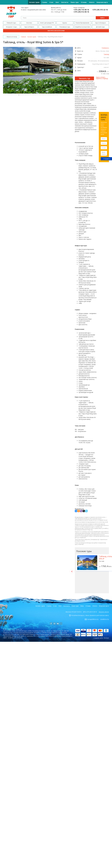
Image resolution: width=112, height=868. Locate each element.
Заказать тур (84, 78)
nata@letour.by (105, 619)
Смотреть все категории (56, 31)
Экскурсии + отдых (12, 27)
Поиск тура (75, 2)
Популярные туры (65, 27)
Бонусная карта (102, 2)
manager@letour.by (93, 619)
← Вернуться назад (11, 37)
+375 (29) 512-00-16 (81, 12)
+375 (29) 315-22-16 (100, 10)
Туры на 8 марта (29, 27)
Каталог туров (34, 2)
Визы (82, 606)
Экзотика (29, 23)
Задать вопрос (101, 77)
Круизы (65, 23)
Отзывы (84, 2)
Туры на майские (47, 27)
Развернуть (105, 48)
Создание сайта (98, 638)
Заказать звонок (104, 612)
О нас (51, 2)
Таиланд (106, 54)
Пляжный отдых (12, 23)
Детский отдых (101, 27)
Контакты (65, 2)
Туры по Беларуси (101, 23)
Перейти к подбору (102, 78)
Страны (44, 2)
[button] (71, 70)
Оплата (92, 2)
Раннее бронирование (83, 23)
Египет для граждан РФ (47, 23)
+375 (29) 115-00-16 (81, 10)
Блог (57, 2)
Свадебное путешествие (83, 27)
